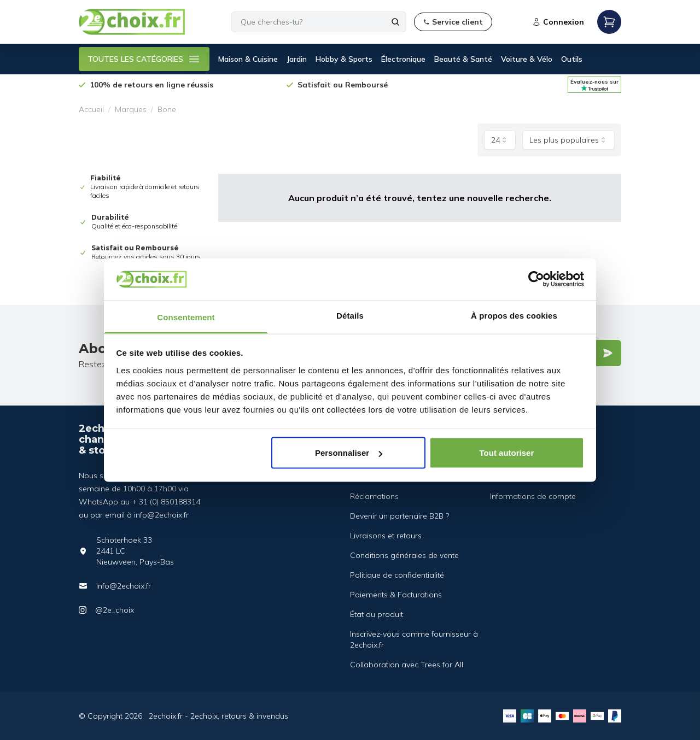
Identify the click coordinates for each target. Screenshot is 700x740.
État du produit (377, 614)
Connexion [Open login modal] (558, 22)
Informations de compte (533, 496)
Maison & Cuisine (248, 59)
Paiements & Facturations (396, 595)
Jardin (297, 59)
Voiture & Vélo (527, 59)
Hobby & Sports (344, 59)
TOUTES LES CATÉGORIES (144, 59)
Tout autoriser (507, 453)
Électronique (403, 59)
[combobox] (500, 140)
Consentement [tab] (186, 317)
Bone (167, 109)
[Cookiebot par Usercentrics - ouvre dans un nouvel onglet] (536, 279)
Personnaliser (349, 453)
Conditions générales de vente (404, 555)
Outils (572, 59)
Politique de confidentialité (397, 575)
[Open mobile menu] (609, 22)
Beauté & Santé (463, 59)
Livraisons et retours (386, 536)
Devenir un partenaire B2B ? (399, 516)
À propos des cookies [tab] (514, 315)
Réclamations (374, 496)
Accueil (91, 109)
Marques (131, 109)
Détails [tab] (350, 315)
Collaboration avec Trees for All (407, 665)
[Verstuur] (608, 353)
